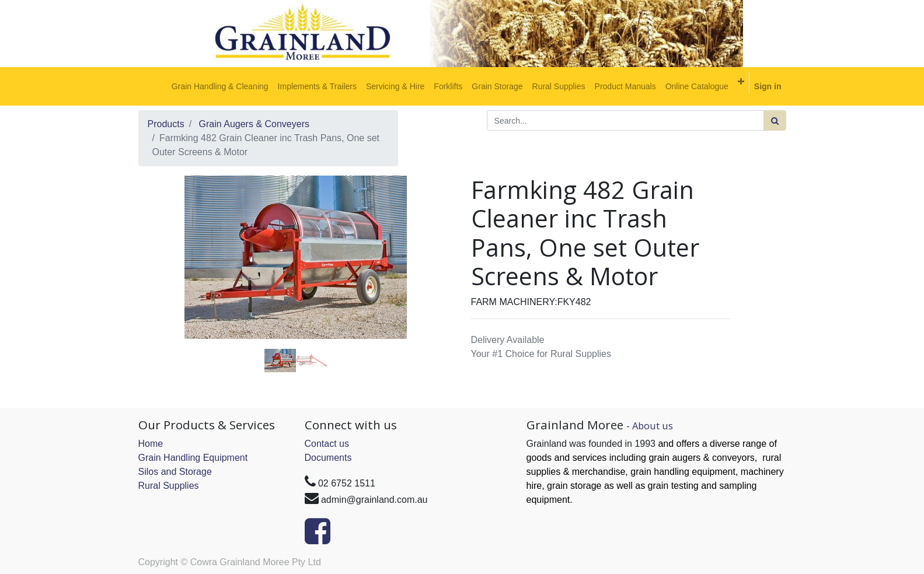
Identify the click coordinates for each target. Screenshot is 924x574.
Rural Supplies (169, 486)
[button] (741, 82)
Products (166, 124)
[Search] (775, 120)
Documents (328, 458)
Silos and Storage (175, 472)
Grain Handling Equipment (193, 458)
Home (151, 444)
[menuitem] (220, 86)
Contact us (327, 444)
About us (653, 426)
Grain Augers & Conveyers (254, 124)
